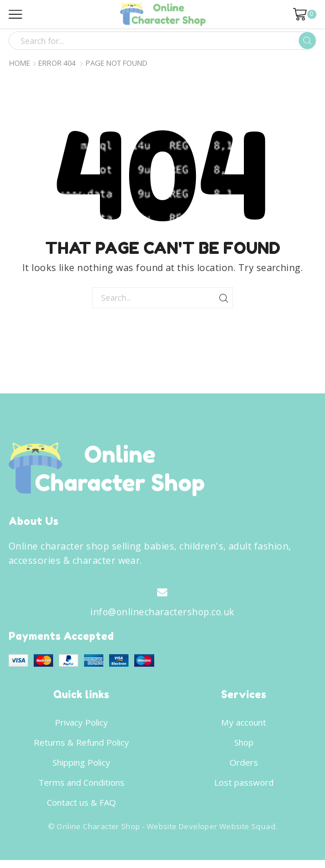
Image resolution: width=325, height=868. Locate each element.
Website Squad (247, 834)
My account (244, 726)
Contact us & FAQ (81, 809)
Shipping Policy (81, 767)
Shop (244, 747)
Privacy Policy (81, 726)
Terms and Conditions (81, 789)
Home (20, 63)
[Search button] (307, 41)
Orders (244, 767)
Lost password (244, 789)
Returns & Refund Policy (81, 747)
